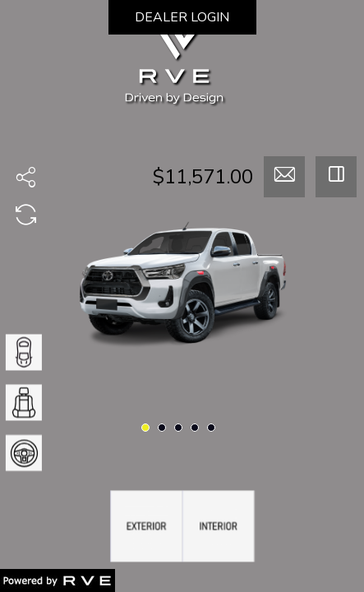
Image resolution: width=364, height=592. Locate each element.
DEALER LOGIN (182, 17)
